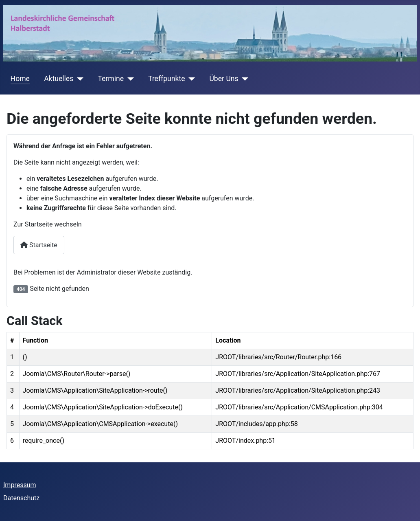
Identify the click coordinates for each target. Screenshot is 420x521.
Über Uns (224, 79)
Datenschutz (21, 498)
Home (20, 79)
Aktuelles (59, 79)
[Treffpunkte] (190, 79)
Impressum (20, 485)
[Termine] (129, 79)
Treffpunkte (167, 79)
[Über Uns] (244, 79)
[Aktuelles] (78, 79)
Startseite (39, 245)
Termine (111, 79)
